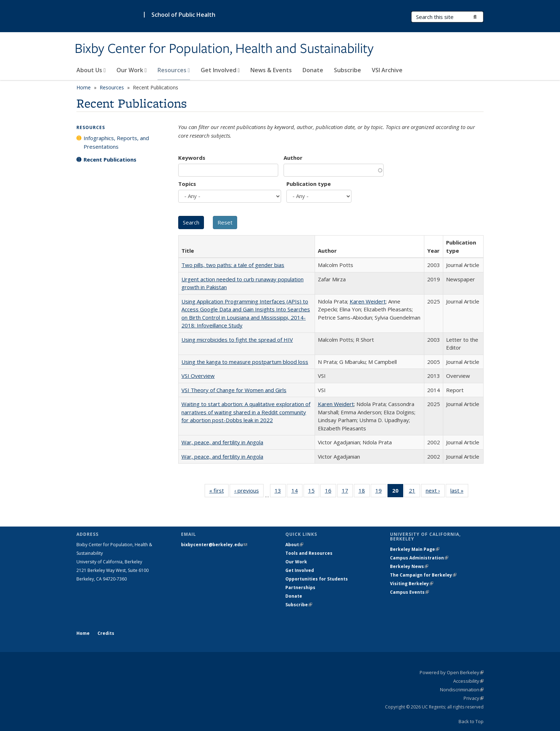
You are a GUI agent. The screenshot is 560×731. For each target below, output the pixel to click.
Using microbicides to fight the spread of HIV (237, 340)
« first (219, 492)
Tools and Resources (309, 553)
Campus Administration (419, 558)
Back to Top (471, 721)
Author (293, 158)
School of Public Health (183, 15)
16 (331, 492)
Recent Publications (110, 159)
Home (84, 87)
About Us (91, 70)
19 (381, 492)
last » (459, 492)
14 (297, 492)
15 (314, 492)
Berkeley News (409, 566)
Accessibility (468, 681)
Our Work (132, 70)
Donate (313, 70)
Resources (174, 70)
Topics (187, 184)
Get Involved (220, 70)
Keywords (192, 158)
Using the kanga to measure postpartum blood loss (245, 362)
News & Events (271, 70)
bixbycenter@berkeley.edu (214, 545)
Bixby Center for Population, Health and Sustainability (224, 49)
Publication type (309, 184)
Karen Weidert (368, 301)
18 (364, 492)
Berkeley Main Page (415, 549)
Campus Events (409, 592)
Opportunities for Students (317, 579)
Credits (106, 633)
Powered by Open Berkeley (452, 672)
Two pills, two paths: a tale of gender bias (233, 265)
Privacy (474, 698)
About (294, 545)
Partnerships (300, 587)
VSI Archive (387, 70)
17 (347, 492)
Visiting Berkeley (412, 584)
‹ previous (249, 492)
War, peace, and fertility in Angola (222, 442)
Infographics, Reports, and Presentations (116, 142)
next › (435, 492)
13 (280, 492)
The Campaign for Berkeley (423, 575)
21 (414, 492)
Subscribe (347, 70)
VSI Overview (198, 376)
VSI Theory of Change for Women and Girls (234, 390)
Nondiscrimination (462, 690)
